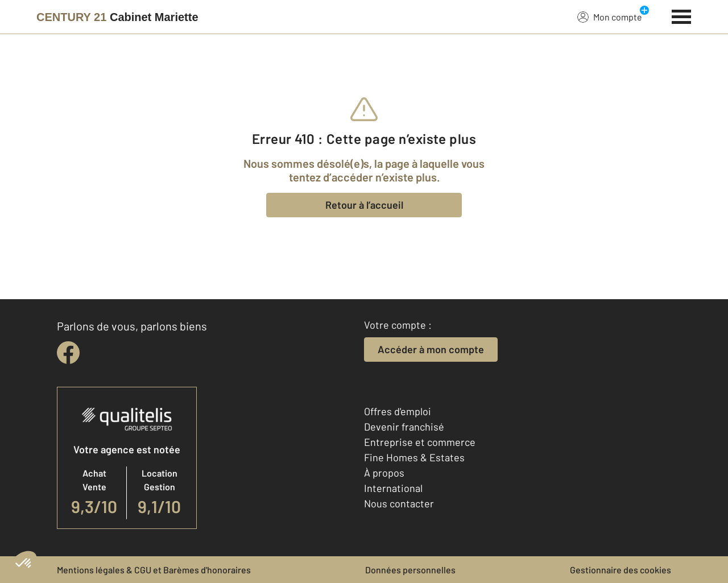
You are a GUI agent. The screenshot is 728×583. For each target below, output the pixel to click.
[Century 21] (117, 17)
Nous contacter (399, 503)
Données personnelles (410, 570)
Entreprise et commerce (420, 442)
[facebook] (68, 353)
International (393, 488)
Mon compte (610, 16)
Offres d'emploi (398, 411)
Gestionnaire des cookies (621, 570)
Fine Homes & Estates (414, 457)
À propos (384, 473)
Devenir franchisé (404, 427)
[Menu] (682, 15)
